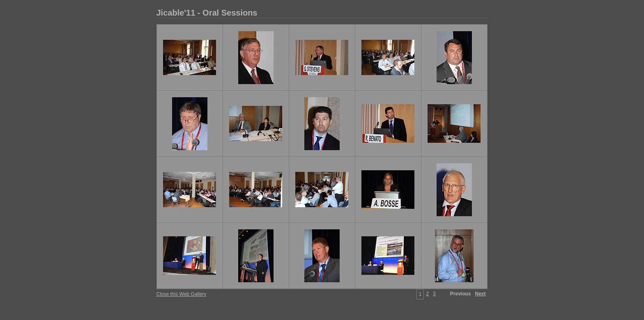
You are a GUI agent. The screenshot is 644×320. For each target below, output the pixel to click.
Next (480, 294)
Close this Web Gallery (182, 294)
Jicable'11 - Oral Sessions (207, 13)
